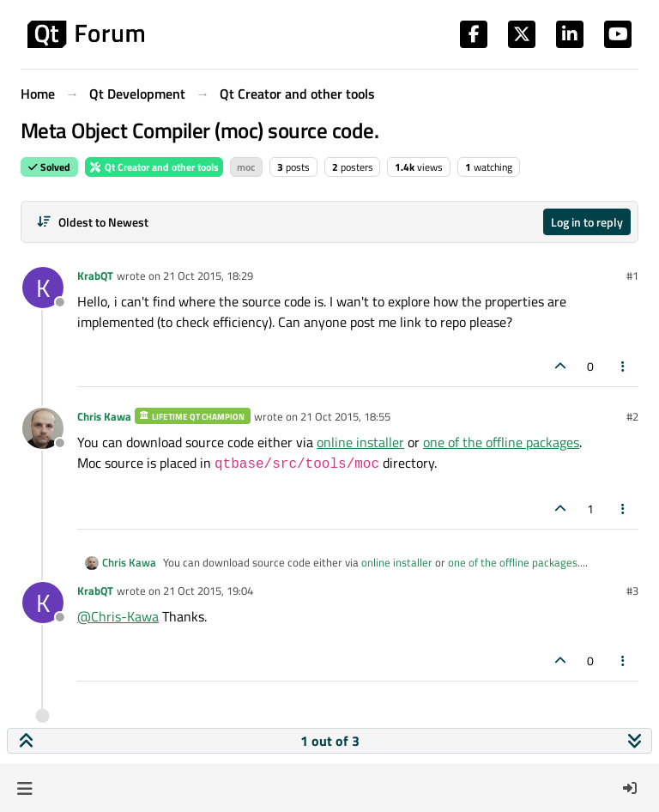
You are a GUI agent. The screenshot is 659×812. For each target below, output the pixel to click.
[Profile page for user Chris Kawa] (43, 428)
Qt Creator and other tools (154, 167)
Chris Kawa (104, 416)
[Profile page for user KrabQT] (43, 288)
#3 (632, 591)
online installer (360, 442)
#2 (632, 416)
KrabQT (95, 276)
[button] (24, 788)
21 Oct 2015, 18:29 (208, 276)
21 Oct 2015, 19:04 (208, 591)
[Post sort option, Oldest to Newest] (92, 222)
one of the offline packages (501, 442)
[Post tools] (624, 366)
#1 (632, 276)
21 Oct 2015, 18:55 (345, 416)
